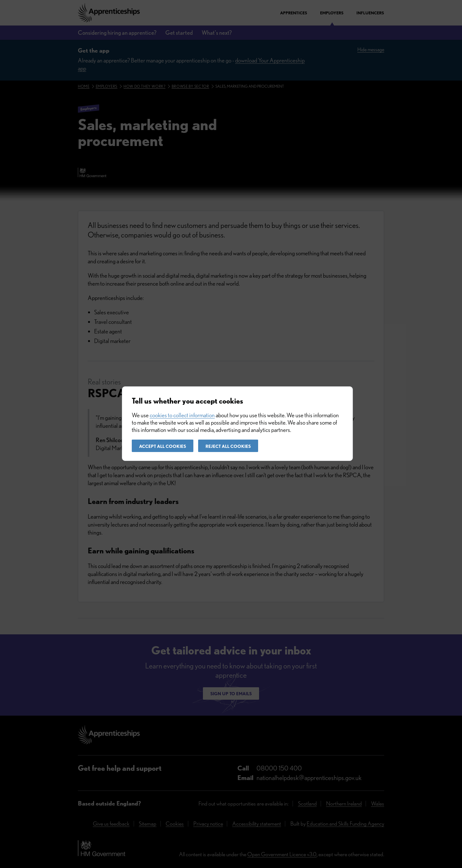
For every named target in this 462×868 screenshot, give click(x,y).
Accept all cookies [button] (163, 446)
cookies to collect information (182, 415)
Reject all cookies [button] (228, 446)
